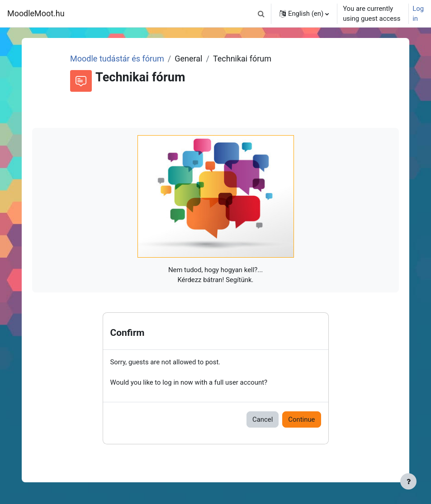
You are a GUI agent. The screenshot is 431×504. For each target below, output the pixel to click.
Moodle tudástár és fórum (117, 59)
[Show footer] (408, 481)
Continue (301, 419)
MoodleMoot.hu (36, 13)
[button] (261, 14)
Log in (418, 14)
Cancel (263, 419)
